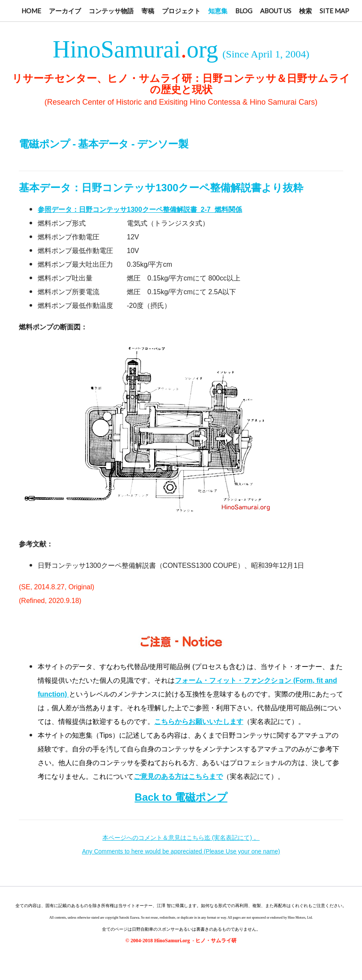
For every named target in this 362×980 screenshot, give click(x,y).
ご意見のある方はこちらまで (178, 776)
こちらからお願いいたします (199, 722)
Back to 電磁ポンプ (181, 797)
